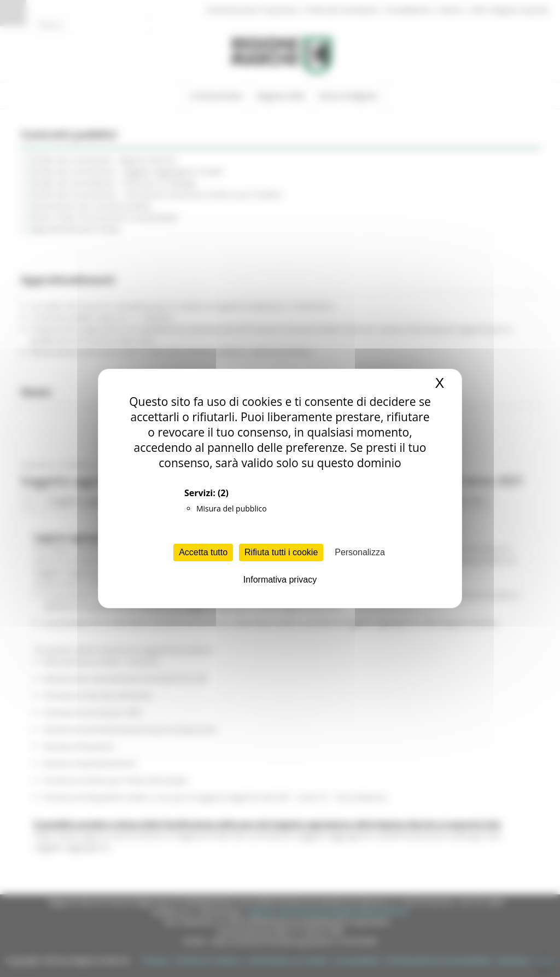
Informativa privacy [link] (280, 580)
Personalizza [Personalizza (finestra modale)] (360, 552)
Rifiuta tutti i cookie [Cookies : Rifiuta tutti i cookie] (281, 552)
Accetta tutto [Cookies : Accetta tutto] (203, 552)
